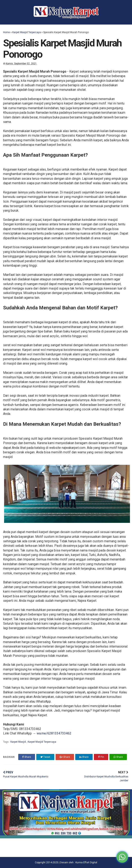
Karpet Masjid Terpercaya (27, 32)
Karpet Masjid (18, 742)
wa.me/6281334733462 (54, 733)
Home (6, 32)
